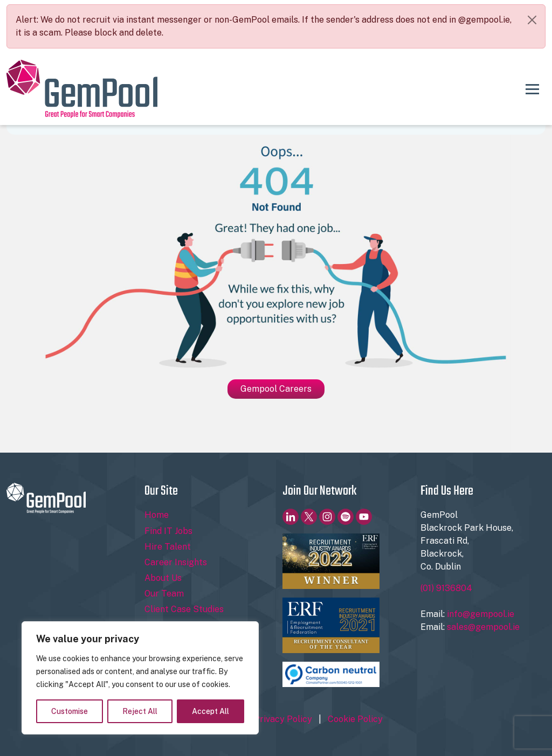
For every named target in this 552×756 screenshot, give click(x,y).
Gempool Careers (276, 389)
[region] (140, 678)
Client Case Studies (184, 609)
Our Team (164, 594)
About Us (163, 578)
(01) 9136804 (446, 588)
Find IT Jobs (168, 531)
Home (157, 515)
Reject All (140, 711)
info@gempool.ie (481, 614)
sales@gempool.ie (483, 627)
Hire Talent (168, 547)
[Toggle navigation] (532, 89)
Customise (70, 711)
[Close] (532, 20)
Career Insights (176, 562)
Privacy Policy (283, 719)
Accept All (211, 711)
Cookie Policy (355, 719)
